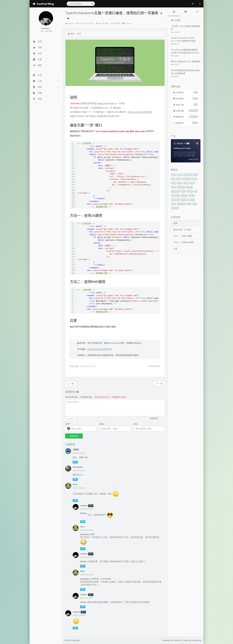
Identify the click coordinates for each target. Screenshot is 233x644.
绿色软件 (175, 195)
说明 (175, 223)
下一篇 (159, 384)
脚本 (180, 175)
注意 (175, 249)
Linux (192, 195)
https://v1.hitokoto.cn (107, 103)
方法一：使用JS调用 (183, 236)
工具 (180, 183)
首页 (71, 34)
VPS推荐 (185, 200)
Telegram (176, 191)
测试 (194, 179)
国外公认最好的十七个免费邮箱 (185, 61)
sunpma (71, 23)
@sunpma (85, 534)
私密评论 (154, 418)
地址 (136, 424)
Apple (190, 191)
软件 (174, 175)
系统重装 (175, 200)
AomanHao (78, 467)
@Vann (83, 513)
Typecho (128, 23)
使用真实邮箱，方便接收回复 (97, 397)
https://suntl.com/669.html (140, 112)
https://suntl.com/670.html (99, 349)
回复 (75, 462)
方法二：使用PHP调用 (183, 242)
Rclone (184, 195)
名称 (68, 424)
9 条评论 (117, 23)
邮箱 (102, 424)
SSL (189, 204)
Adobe (189, 187)
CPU (174, 204)
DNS (193, 200)
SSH (183, 191)
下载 (186, 183)
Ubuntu (175, 208)
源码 (195, 175)
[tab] (174, 12)
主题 (174, 183)
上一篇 (71, 384)
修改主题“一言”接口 (182, 230)
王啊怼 (76, 450)
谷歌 (192, 183)
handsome (196, 640)
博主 (91, 506)
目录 (174, 187)
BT (196, 191)
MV (173, 179)
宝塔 (179, 179)
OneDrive (181, 204)
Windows (186, 179)
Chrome (181, 187)
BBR (195, 204)
